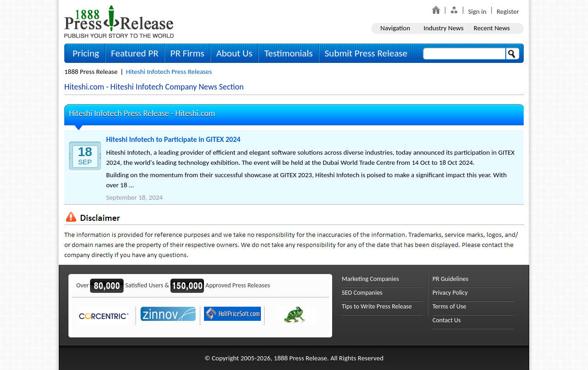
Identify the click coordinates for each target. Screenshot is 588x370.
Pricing (86, 53)
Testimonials (288, 53)
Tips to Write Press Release (377, 306)
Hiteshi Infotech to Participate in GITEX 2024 (173, 139)
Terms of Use (450, 306)
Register (508, 11)
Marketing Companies (370, 279)
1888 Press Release (91, 72)
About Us (235, 53)
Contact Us (447, 320)
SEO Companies (362, 293)
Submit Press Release (366, 53)
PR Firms (187, 53)
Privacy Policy (450, 293)
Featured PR (135, 53)
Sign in (477, 11)
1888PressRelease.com (119, 21)
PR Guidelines (451, 279)
